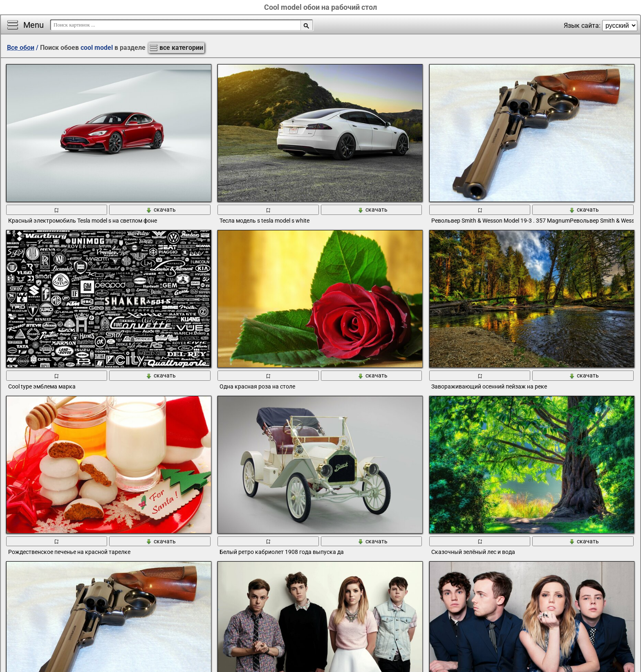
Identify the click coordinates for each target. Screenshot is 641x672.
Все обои (21, 48)
